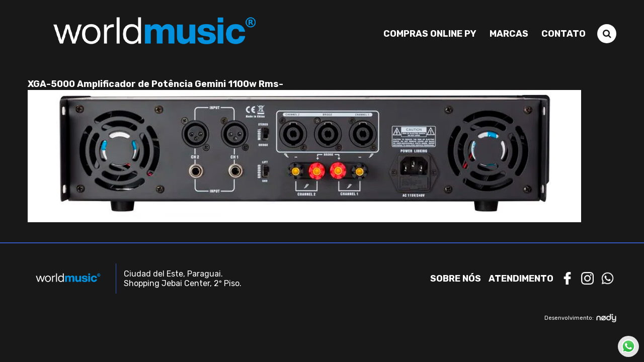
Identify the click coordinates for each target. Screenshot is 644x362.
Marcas (509, 34)
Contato (563, 34)
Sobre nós (456, 279)
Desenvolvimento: (580, 318)
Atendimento (521, 279)
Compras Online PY (430, 34)
